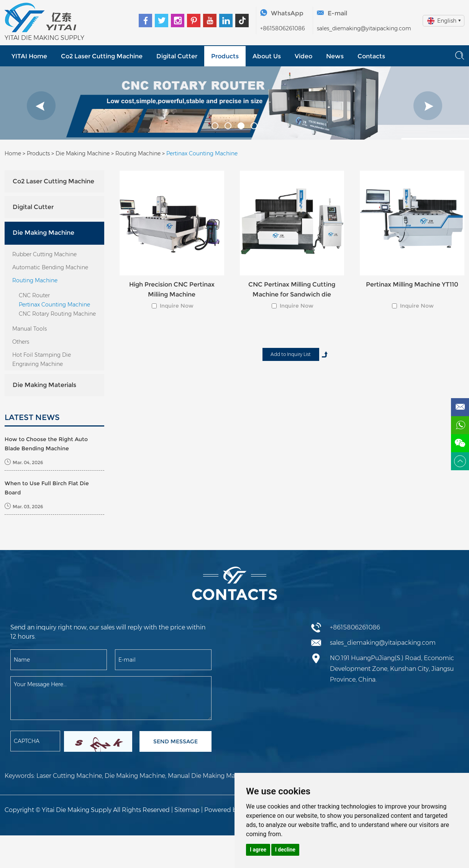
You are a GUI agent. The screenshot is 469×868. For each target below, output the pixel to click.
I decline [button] (285, 850)
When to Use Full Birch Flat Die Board (47, 488)
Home (13, 153)
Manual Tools (30, 329)
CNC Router (34, 295)
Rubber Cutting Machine (44, 254)
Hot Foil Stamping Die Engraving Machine (42, 359)
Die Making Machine (83, 153)
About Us (266, 56)
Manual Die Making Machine (210, 776)
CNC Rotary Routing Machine (57, 314)
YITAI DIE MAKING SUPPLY (44, 38)
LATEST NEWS (32, 417)
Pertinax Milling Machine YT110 (412, 284)
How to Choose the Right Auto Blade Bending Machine (46, 444)
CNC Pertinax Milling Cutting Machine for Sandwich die (292, 289)
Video (303, 56)
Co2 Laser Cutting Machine (101, 56)
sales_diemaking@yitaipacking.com (364, 28)
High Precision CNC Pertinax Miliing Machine (172, 289)
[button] (41, 106)
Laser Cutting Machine (69, 776)
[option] (235, 103)
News (334, 56)
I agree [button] (258, 850)
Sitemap (187, 810)
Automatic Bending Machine (50, 267)
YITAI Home (29, 56)
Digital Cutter (176, 56)
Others (21, 342)
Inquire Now (177, 306)
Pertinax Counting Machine (202, 153)
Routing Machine (138, 153)
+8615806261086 (283, 28)
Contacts (370, 56)
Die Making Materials (44, 385)
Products (224, 56)
